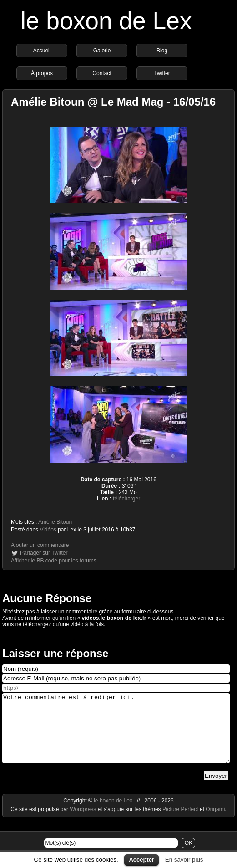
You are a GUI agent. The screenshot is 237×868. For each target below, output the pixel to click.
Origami (215, 823)
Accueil (42, 51)
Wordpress (83, 823)
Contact (102, 73)
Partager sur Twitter (44, 553)
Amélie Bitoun (55, 522)
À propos (42, 73)
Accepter (141, 860)
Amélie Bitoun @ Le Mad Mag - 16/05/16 (113, 102)
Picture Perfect (180, 823)
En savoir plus (184, 860)
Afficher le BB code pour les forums (54, 561)
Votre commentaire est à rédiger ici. (116, 735)
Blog (162, 51)
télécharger (126, 499)
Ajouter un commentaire (40, 545)
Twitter (162, 73)
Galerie (102, 51)
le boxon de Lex (106, 21)
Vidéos (48, 530)
